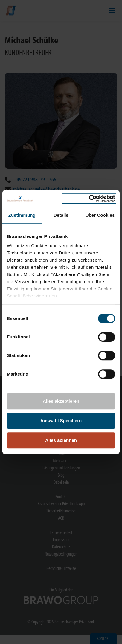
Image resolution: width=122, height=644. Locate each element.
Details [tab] (61, 215)
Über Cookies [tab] (100, 215)
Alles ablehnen (61, 440)
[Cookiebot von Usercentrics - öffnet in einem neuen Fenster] (89, 199)
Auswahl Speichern (61, 421)
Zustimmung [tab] (22, 215)
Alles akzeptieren (61, 401)
